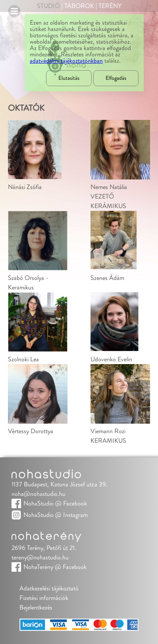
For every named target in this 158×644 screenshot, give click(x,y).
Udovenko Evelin (111, 359)
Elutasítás (69, 78)
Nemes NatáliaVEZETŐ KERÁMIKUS (109, 197)
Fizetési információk (44, 598)
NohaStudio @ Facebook (55, 503)
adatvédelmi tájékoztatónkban (66, 61)
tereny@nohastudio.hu (40, 557)
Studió (48, 6)
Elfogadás (116, 78)
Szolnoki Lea (23, 359)
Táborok (79, 6)
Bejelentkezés (36, 607)
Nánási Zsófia (25, 187)
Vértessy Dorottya (31, 431)
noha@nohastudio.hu (39, 494)
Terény (110, 6)
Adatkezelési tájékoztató (49, 588)
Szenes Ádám (107, 278)
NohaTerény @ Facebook (55, 567)
